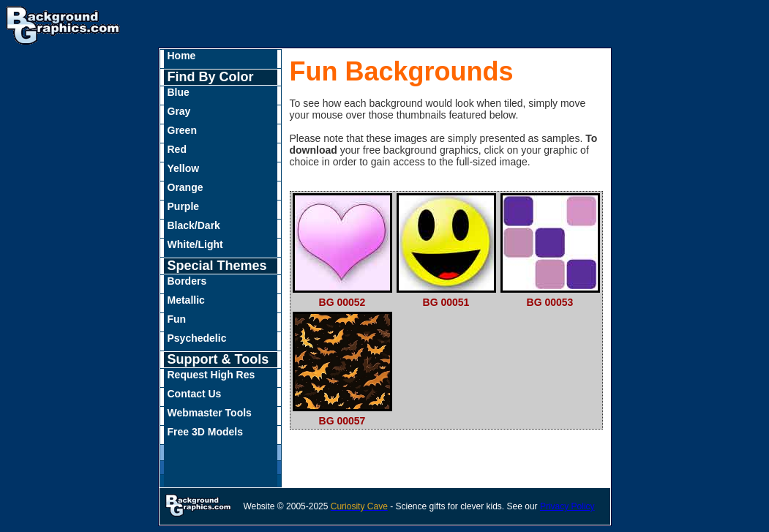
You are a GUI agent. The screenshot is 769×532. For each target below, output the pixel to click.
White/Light (195, 244)
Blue (179, 92)
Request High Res (211, 375)
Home (182, 56)
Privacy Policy (567, 506)
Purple (184, 206)
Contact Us (195, 394)
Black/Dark (194, 225)
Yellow (184, 168)
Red (177, 149)
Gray (179, 111)
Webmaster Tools (210, 413)
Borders (187, 281)
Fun (177, 319)
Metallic (186, 300)
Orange (185, 187)
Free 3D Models (205, 432)
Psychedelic (197, 338)
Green (182, 130)
